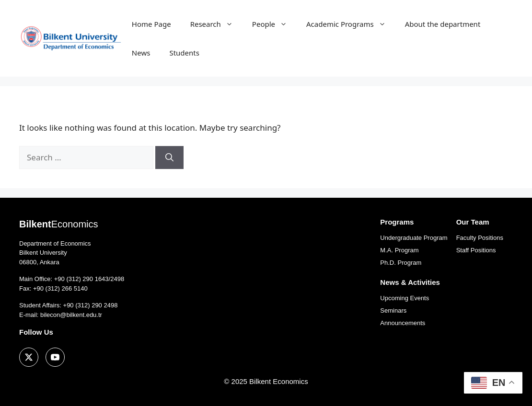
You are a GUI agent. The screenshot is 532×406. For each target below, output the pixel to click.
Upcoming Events (405, 298)
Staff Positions (476, 250)
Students (184, 53)
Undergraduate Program (414, 238)
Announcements (403, 323)
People (274, 24)
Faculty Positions (480, 238)
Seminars (393, 310)
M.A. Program (399, 250)
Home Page (151, 24)
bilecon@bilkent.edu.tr (71, 315)
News (141, 53)
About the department (443, 24)
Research (216, 24)
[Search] (169, 158)
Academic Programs (351, 24)
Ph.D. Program (401, 263)
